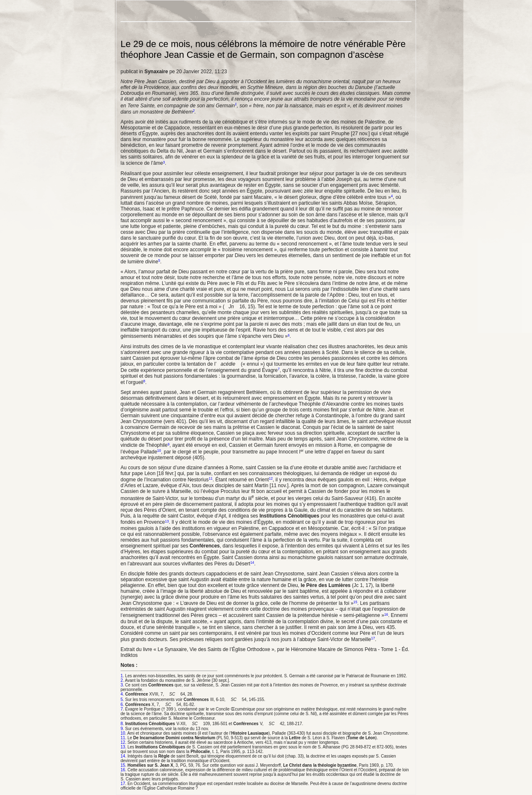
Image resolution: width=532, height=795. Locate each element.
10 (159, 451)
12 (271, 478)
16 (386, 614)
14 (252, 562)
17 (373, 638)
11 (211, 478)
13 (167, 521)
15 (355, 602)
